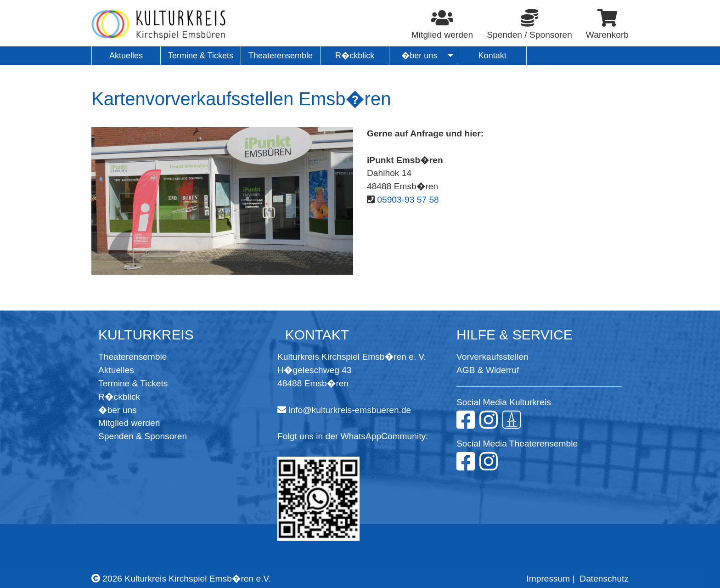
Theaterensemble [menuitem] (281, 56)
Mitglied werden (129, 423)
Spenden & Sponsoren (143, 436)
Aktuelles (116, 370)
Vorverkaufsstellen (492, 357)
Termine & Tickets (133, 383)
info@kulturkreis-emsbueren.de (350, 410)
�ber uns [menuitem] (419, 56)
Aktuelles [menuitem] (126, 56)
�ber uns (118, 410)
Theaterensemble (132, 357)
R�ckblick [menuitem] (355, 56)
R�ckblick (119, 397)
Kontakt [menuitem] (492, 56)
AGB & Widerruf (488, 370)
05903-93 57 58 (408, 200)
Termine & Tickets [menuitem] (201, 56)
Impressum (548, 579)
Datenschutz (604, 579)
